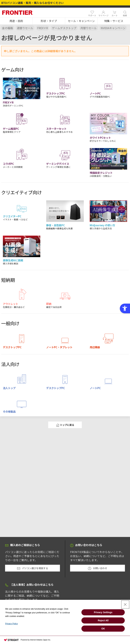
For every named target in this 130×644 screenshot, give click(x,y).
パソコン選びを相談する (32, 568)
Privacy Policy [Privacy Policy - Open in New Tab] (12, 624)
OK (103, 629)
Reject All (103, 620)
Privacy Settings (103, 612)
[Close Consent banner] (125, 605)
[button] (16, 21)
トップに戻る (65, 425)
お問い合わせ (97, 568)
